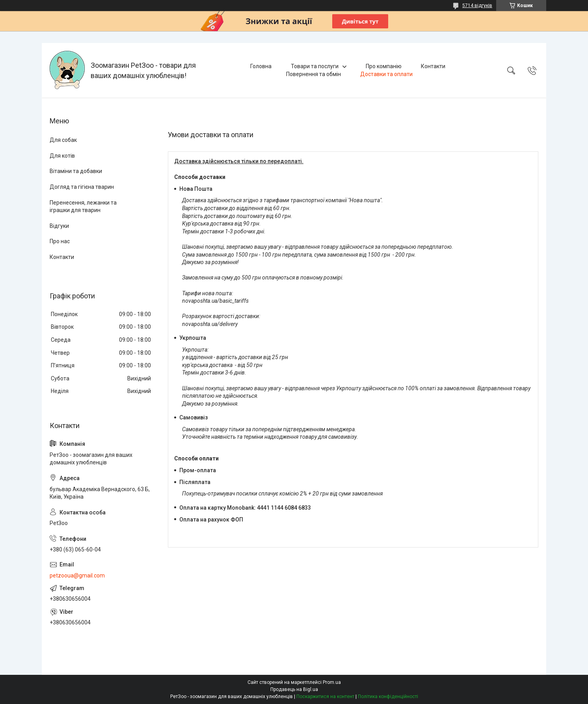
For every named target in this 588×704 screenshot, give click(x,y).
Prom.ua (332, 682)
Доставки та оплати (386, 74)
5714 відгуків (477, 6)
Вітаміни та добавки (76, 171)
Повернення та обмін (314, 74)
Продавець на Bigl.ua (294, 689)
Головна (261, 66)
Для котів (62, 156)
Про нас (60, 241)
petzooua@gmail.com (77, 575)
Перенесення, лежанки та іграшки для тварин (83, 207)
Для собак (63, 140)
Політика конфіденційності (388, 697)
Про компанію (384, 66)
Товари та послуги (315, 66)
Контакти (433, 66)
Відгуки (59, 226)
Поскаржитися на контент (325, 697)
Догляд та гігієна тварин (82, 187)
